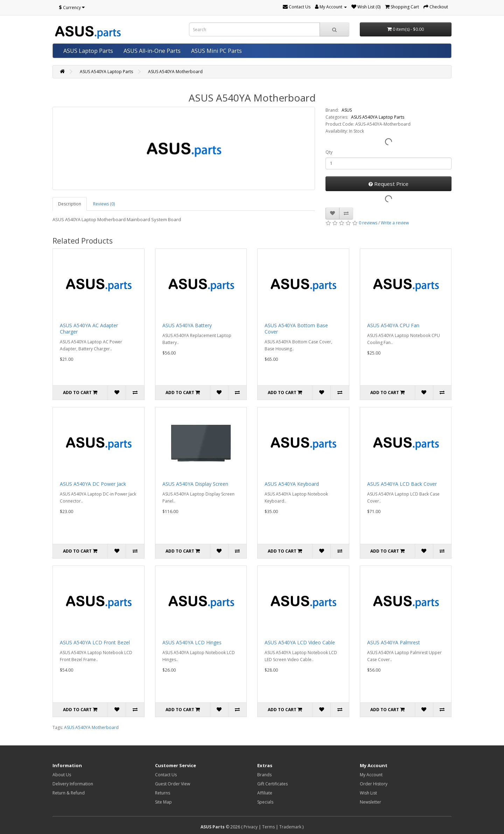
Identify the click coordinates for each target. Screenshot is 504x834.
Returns (163, 793)
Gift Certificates (272, 784)
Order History (374, 784)
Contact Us (166, 775)
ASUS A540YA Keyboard (292, 484)
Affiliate (265, 793)
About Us (62, 775)
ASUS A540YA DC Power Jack (93, 484)
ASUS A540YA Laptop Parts (106, 72)
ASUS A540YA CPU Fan (393, 325)
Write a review (395, 223)
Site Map (163, 802)
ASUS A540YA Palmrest (394, 642)
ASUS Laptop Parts (88, 51)
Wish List (368, 793)
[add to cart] (80, 393)
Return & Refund (69, 793)
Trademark (290, 827)
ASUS (347, 110)
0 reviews (368, 223)
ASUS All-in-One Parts (152, 51)
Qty (329, 152)
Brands (264, 775)
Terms (268, 827)
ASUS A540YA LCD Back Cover (402, 484)
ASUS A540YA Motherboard (175, 72)
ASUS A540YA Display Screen (195, 484)
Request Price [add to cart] (388, 184)
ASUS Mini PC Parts (216, 51)
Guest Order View (173, 784)
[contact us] (297, 7)
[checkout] (436, 7)
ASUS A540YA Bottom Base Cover (296, 328)
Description (70, 204)
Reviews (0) (104, 204)
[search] (334, 29)
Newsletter (370, 802)
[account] (331, 7)
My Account (371, 775)
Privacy (251, 827)
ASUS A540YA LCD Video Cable (300, 642)
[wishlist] (366, 7)
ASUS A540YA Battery (187, 325)
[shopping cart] (402, 7)
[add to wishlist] (332, 213)
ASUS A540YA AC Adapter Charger (89, 328)
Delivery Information (73, 784)
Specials (265, 802)
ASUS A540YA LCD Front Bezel (95, 642)
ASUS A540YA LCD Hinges (192, 642)
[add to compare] (346, 213)
